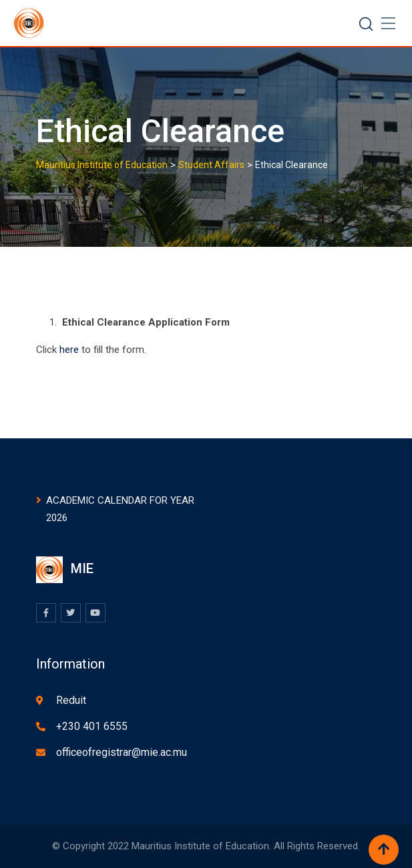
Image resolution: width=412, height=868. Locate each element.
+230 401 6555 (92, 726)
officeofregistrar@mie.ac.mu (122, 752)
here (70, 350)
